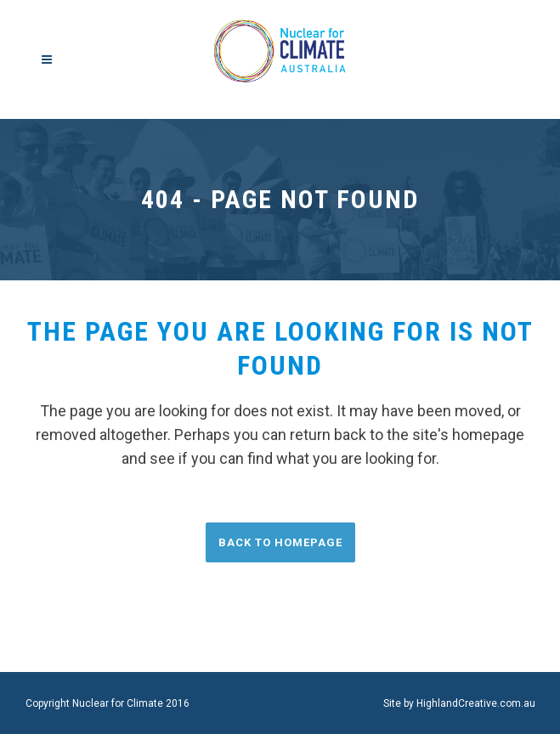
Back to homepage (280, 542)
